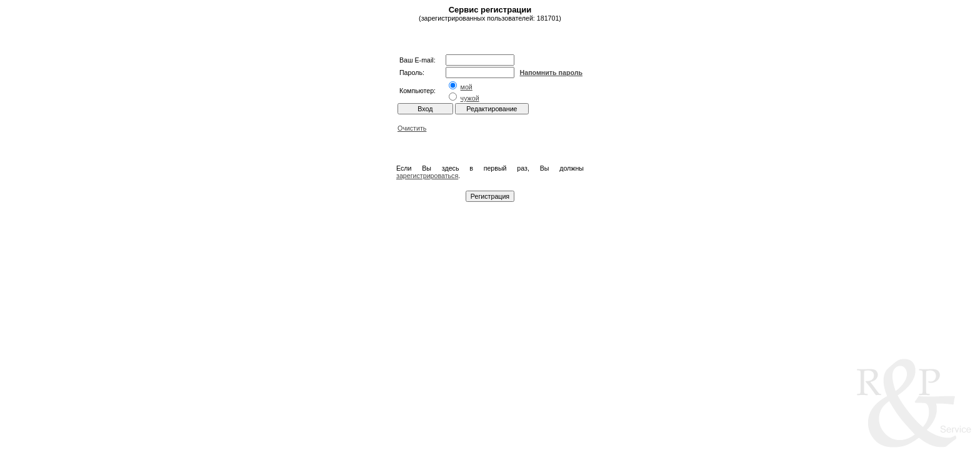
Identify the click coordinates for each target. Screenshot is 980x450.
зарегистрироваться (427, 176)
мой (467, 87)
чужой (470, 98)
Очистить (412, 128)
